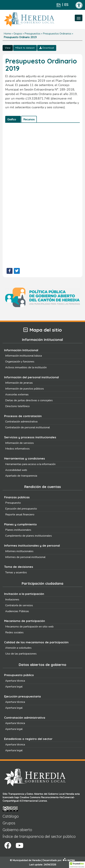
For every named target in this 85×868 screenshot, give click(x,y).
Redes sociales (14, 632)
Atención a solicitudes (18, 648)
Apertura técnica (15, 681)
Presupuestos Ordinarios (57, 34)
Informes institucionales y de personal (32, 545)
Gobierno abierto (17, 830)
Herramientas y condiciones (25, 458)
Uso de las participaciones (21, 654)
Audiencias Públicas (17, 611)
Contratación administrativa (21, 422)
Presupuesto (13, 503)
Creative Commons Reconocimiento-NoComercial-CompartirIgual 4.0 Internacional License (39, 799)
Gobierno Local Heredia (61, 794)
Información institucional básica (24, 356)
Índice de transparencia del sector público (39, 836)
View (8, 48)
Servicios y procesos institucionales (30, 437)
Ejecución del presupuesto (21, 509)
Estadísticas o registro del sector (28, 739)
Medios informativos (17, 449)
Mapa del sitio (43, 330)
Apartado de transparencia (21, 476)
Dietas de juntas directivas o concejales (29, 400)
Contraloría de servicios (19, 605)
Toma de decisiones (19, 567)
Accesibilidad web (16, 470)
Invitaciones (12, 600)
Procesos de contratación (23, 416)
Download (47, 48)
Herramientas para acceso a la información (30, 464)
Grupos (18, 34)
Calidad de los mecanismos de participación (36, 642)
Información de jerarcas (19, 383)
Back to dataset (25, 48)
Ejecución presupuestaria (22, 696)
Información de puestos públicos (25, 389)
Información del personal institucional (31, 377)
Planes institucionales (18, 530)
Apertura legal (14, 687)
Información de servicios (20, 443)
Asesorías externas (17, 395)
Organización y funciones (20, 362)
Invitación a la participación (24, 594)
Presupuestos (33, 34)
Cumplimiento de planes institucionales (29, 536)
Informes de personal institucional (25, 557)
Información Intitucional (21, 350)
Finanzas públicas (17, 497)
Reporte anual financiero (20, 515)
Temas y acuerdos (16, 572)
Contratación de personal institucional (27, 427)
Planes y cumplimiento (20, 524)
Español (66, 5)
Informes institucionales (19, 551)
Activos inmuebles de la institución (26, 367)
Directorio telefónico (17, 406)
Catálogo (11, 816)
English (59, 5)
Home (7, 34)
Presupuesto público (19, 675)
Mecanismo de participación (25, 621)
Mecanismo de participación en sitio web (29, 627)
